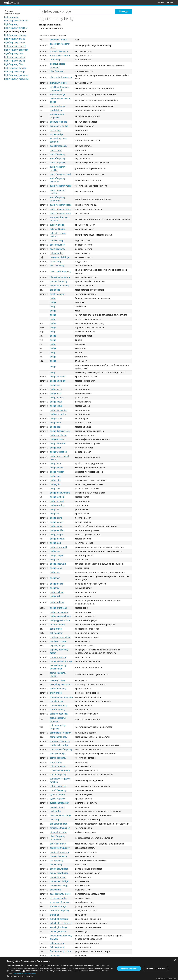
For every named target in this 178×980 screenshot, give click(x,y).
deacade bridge (57, 807)
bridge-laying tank (58, 608)
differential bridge (58, 832)
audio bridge (56, 150)
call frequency (57, 633)
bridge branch (57, 398)
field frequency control (61, 951)
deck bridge (55, 811)
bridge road (55, 543)
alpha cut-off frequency (61, 77)
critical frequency (58, 766)
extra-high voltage (58, 927)
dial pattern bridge (59, 824)
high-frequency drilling (15, 57)
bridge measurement (60, 493)
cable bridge (56, 629)
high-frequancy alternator (16, 21)
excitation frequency (60, 911)
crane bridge (56, 762)
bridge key (55, 489)
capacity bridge (57, 646)
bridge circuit (56, 402)
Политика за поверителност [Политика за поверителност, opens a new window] (24, 973)
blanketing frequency (60, 277)
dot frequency (57, 860)
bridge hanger (57, 468)
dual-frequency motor (60, 894)
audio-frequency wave (60, 209)
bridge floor (55, 448)
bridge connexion (58, 414)
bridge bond (56, 393)
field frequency (57, 943)
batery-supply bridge (60, 257)
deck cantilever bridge (60, 815)
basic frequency (58, 249)
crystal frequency (58, 775)
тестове (170, 2)
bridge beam (56, 389)
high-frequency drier (14, 53)
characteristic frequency (61, 697)
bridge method (57, 497)
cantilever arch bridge (60, 637)
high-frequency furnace (15, 68)
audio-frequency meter (61, 186)
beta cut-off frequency (60, 271)
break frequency (58, 294)
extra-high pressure (59, 919)
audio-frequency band (60, 174)
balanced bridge (58, 229)
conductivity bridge (59, 745)
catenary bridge (57, 680)
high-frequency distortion (16, 50)
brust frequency (57, 625)
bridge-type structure (60, 620)
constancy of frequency (61, 749)
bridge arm (55, 385)
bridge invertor (57, 472)
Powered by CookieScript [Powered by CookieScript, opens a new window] (166, 979)
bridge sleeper (57, 555)
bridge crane (56, 418)
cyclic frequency (58, 799)
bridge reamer (57, 522)
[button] (60, 976)
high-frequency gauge (15, 72)
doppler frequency (59, 856)
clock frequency (57, 710)
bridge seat (55, 551)
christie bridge (57, 701)
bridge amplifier (57, 381)
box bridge (55, 290)
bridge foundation (58, 452)
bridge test (55, 572)
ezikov (12, 3)
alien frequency (57, 71)
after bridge (55, 60)
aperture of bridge (58, 122)
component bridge (59, 737)
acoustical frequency (60, 55)
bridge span (56, 560)
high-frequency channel (15, 35)
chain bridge (56, 693)
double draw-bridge (59, 869)
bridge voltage (57, 592)
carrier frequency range (61, 661)
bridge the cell (57, 584)
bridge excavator (58, 439)
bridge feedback (58, 444)
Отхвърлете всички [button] (156, 968)
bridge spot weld (58, 564)
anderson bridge (58, 106)
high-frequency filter (14, 64)
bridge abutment (58, 377)
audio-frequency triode (61, 205)
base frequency (57, 245)
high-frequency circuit (15, 43)
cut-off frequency (58, 786)
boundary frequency (59, 286)
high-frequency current (15, 46)
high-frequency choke (15, 39)
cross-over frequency (60, 770)
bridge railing (56, 518)
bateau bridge (57, 253)
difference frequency (60, 828)
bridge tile (55, 588)
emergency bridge (58, 898)
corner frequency (58, 758)
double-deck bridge (59, 881)
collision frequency (59, 714)
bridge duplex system (60, 431)
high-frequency (11, 24)
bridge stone (56, 568)
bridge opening (57, 505)
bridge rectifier (57, 530)
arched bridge (56, 134)
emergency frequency (60, 902)
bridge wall (55, 596)
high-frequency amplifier (16, 28)
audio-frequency (58, 154)
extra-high (55, 915)
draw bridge (56, 890)
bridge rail (55, 509)
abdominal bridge (58, 40)
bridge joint (55, 476)
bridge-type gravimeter (61, 616)
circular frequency (58, 705)
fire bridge (55, 956)
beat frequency (57, 266)
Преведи (123, 11)
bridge (53, 298)
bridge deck (55, 423)
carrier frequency (58, 657)
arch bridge (55, 130)
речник (161, 2)
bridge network (57, 501)
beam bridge (56, 262)
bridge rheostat (57, 539)
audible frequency (58, 146)
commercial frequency (61, 733)
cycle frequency (57, 795)
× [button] (175, 960)
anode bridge (56, 110)
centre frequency (58, 689)
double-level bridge (59, 886)
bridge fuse (55, 464)
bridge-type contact (59, 612)
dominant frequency (59, 852)
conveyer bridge (58, 754)
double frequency (58, 877)
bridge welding (57, 602)
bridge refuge (56, 535)
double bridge (56, 865)
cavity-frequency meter (61, 685)
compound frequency (60, 741)
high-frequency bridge (15, 32)
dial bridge (55, 820)
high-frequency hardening (16, 79)
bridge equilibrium (59, 435)
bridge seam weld (58, 547)
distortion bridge (58, 844)
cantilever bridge (58, 641)
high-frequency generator (16, 75)
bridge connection (59, 410)
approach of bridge (59, 126)
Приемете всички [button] (129, 968)
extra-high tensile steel (61, 923)
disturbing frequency (60, 848)
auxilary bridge (57, 225)
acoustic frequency (59, 51)
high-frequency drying (15, 61)
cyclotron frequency (59, 803)
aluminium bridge (58, 83)
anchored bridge (58, 94)
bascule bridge (57, 241)
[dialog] (89, 969)
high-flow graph (12, 17)
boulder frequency (59, 281)
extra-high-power (58, 932)
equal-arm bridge (58, 906)
